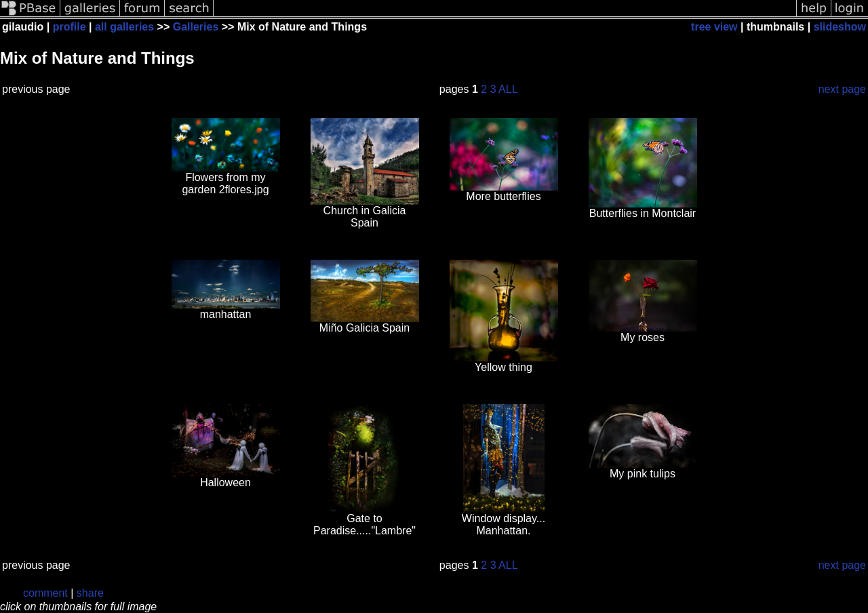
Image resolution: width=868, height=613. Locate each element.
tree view (714, 27)
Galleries (196, 27)
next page (842, 89)
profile (70, 27)
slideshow (840, 27)
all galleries (124, 27)
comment (45, 593)
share (90, 593)
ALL (508, 89)
